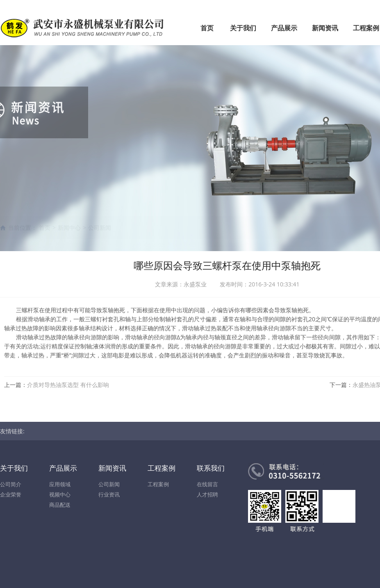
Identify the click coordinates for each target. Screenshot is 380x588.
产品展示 (284, 28)
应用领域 (60, 484)
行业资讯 (109, 494)
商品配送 (60, 505)
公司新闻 (109, 484)
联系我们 (211, 468)
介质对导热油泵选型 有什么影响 (68, 385)
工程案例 (162, 468)
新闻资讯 (325, 28)
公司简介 (11, 484)
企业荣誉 (11, 494)
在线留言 (207, 484)
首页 (207, 28)
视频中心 (60, 494)
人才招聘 (207, 494)
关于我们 (243, 28)
